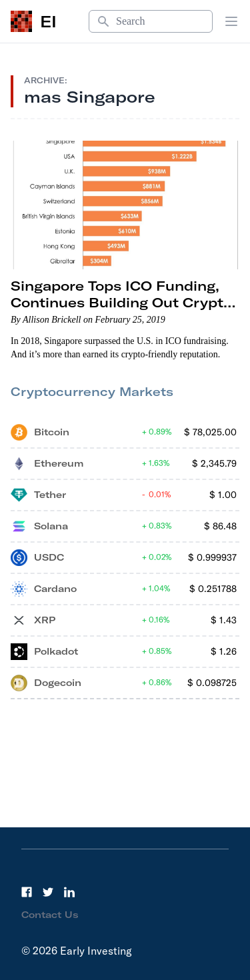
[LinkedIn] (69, 892)
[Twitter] (48, 892)
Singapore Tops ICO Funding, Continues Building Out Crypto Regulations (121, 302)
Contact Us (50, 915)
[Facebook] (27, 892)
